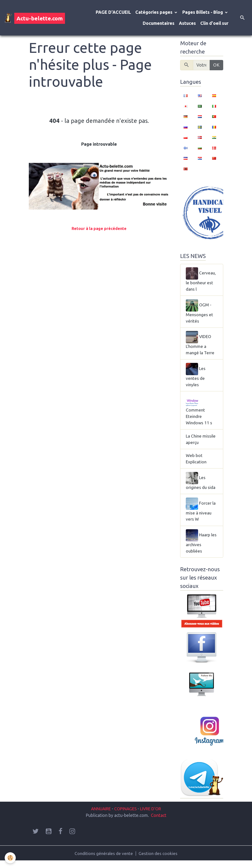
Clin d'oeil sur (214, 23)
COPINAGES (126, 815)
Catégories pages (154, 12)
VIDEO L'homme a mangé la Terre (201, 345)
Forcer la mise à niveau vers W (201, 515)
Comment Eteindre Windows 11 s (199, 413)
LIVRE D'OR (153, 815)
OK (216, 65)
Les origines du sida (201, 486)
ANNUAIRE (98, 815)
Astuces (187, 23)
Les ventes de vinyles (196, 377)
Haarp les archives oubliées (198, 547)
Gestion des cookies (159, 860)
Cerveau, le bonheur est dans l (201, 280)
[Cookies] (10, 858)
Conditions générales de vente (104, 860)
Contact (159, 822)
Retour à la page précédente (99, 228)
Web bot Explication (197, 463)
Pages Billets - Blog (203, 12)
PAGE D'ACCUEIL (113, 12)
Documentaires (159, 23)
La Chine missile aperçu (201, 443)
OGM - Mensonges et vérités (200, 313)
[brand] (31, 18)
